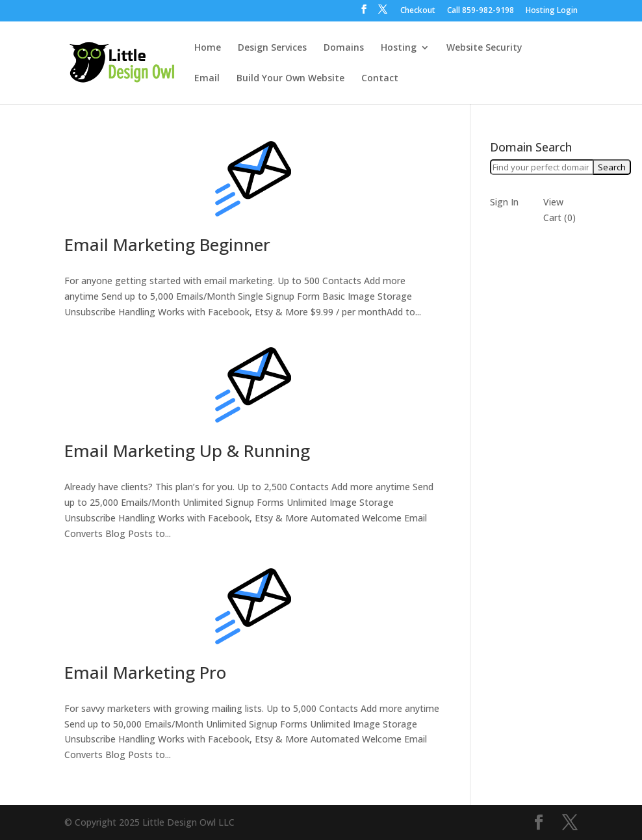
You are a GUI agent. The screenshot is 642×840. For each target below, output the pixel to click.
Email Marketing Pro (145, 672)
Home (208, 48)
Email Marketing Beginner (167, 244)
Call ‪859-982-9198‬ (481, 11)
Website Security (484, 48)
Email (207, 79)
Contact (380, 79)
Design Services (272, 48)
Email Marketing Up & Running (187, 451)
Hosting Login (552, 11)
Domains (344, 48)
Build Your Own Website (290, 79)
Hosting (399, 48)
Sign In (504, 202)
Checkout (418, 11)
